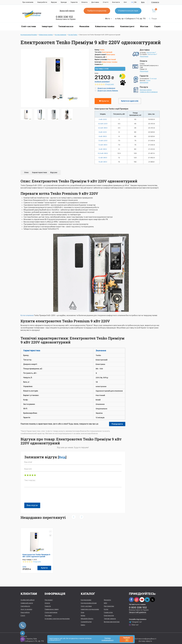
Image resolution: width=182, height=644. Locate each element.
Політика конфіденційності (145, 638)
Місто (109, 19)
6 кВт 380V (103, 137)
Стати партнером (51, 612)
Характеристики (40, 175)
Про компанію (28, 2)
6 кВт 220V (103, 133)
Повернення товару (52, 609)
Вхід (143, 2)
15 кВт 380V (103, 164)
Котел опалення (27, 318)
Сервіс (158, 26)
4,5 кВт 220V (103, 124)
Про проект (49, 599)
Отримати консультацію (129, 11)
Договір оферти (145, 640)
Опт (125, 2)
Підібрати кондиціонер (98, 11)
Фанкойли (84, 26)
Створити (155, 2)
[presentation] (43, 498)
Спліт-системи (29, 26)
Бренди (64, 2)
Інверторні (47, 26)
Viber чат (134, 624)
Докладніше (144, 56)
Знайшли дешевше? (102, 82)
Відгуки (54, 2)
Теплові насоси (66, 26)
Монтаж (144, 26)
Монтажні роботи (146, 90)
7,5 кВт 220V (103, 142)
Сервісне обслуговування (149, 92)
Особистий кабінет (28, 599)
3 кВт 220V (103, 120)
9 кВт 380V (103, 151)
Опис (27, 175)
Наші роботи (42, 2)
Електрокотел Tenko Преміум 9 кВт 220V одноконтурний (36, 558)
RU (135, 2)
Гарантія (74, 2)
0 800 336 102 (64, 17)
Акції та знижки (26, 609)
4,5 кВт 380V (103, 128)
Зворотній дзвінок (67, 11)
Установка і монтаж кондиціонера (57, 618)
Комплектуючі (127, 26)
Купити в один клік (130, 101)
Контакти (116, 2)
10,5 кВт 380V (103, 155)
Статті (106, 2)
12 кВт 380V (103, 159)
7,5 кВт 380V (103, 146)
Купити (103, 101)
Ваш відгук (32, 507)
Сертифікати (25, 605)
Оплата (84, 2)
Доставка (95, 2)
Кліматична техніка (105, 26)
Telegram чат (135, 621)
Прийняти (127, 639)
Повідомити (117, 426)
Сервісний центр (27, 602)
